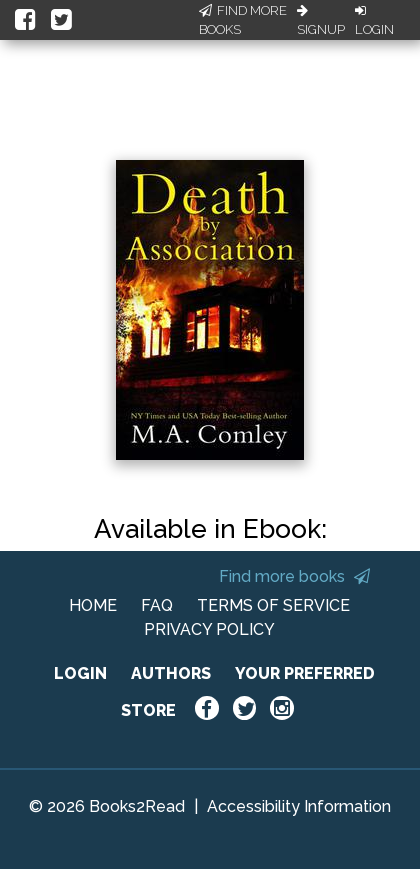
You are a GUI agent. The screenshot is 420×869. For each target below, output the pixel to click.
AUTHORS (171, 673)
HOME (93, 605)
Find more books (294, 576)
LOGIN (80, 673)
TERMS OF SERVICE (273, 605)
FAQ (157, 605)
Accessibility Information (299, 806)
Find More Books (243, 20)
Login (374, 21)
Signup (321, 21)
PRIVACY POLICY (209, 629)
